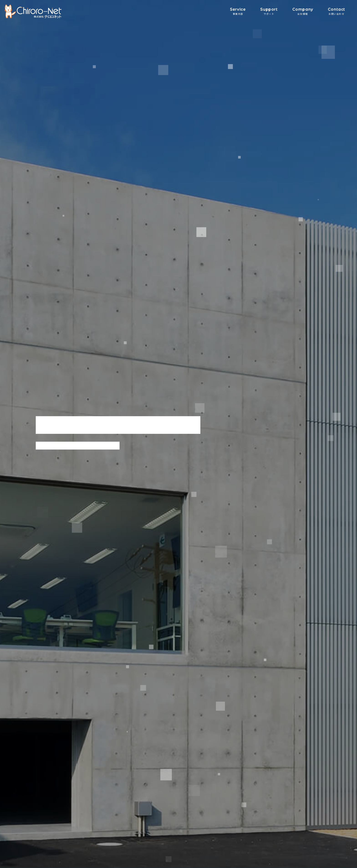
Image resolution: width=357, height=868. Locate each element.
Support (269, 11)
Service (238, 11)
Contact (337, 11)
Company (303, 11)
